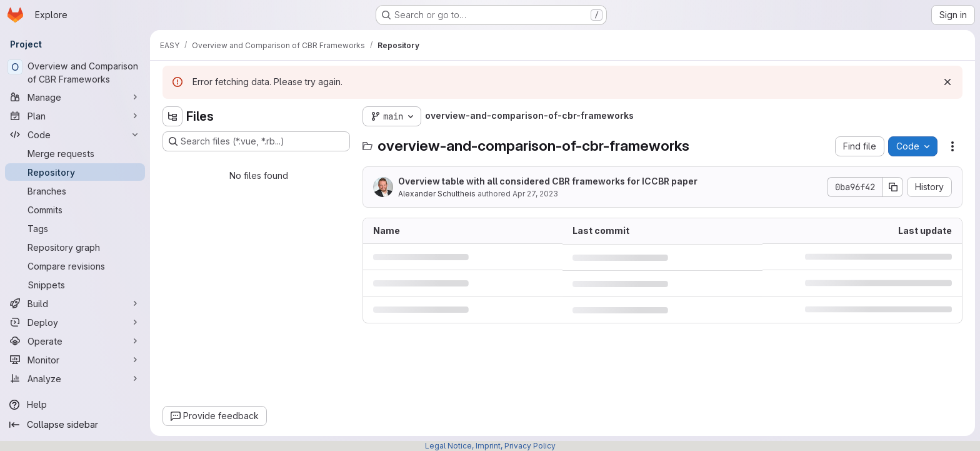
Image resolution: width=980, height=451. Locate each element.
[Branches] (75, 191)
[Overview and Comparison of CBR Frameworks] (75, 73)
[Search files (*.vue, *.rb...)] (256, 141)
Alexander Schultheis (437, 194)
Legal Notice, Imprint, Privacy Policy (490, 446)
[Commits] (75, 210)
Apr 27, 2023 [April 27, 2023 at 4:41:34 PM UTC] (535, 194)
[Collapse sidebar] (75, 425)
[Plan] (75, 116)
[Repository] (75, 172)
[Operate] (75, 341)
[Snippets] (75, 285)
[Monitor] (75, 360)
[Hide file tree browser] (172, 116)
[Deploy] (75, 322)
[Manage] (75, 97)
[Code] (75, 134)
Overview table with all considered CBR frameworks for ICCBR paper (548, 181)
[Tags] (75, 228)
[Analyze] (75, 378)
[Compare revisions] (75, 266)
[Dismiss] (947, 82)
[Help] (75, 405)
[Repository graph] (75, 247)
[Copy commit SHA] (893, 187)
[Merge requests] (75, 153)
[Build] (75, 303)
